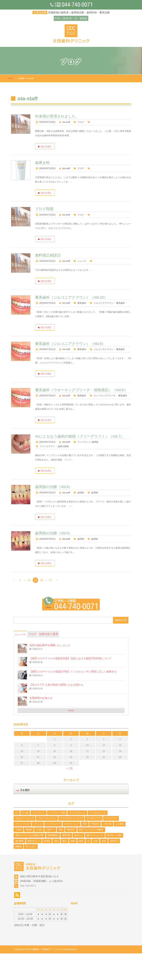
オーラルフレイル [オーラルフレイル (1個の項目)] (77, 839)
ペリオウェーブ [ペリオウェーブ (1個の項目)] (53, 850)
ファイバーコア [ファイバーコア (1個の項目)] (22, 850)
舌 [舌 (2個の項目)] (88, 867)
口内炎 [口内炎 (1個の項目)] (39, 856)
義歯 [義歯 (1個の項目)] (73, 867)
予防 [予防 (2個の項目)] (85, 850)
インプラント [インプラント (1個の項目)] (39, 839)
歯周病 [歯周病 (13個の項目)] (47, 867)
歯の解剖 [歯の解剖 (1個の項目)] (19, 867)
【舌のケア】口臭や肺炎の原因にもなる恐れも (56, 711)
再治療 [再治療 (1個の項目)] (29, 856)
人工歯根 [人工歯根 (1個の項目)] (120, 850)
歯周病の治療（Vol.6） (69, 513)
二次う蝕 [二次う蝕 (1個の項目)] (107, 850)
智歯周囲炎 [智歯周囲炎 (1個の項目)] (53, 862)
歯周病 (110, 468)
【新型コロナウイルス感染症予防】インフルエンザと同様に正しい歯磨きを (73, 698)
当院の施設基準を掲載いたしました (50, 672)
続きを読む (62, 146)
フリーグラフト (63, 473)
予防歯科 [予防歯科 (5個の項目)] (95, 850)
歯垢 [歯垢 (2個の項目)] (56, 867)
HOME (10, 78)
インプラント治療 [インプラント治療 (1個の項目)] (57, 839)
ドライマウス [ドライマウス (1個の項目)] (111, 845)
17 (50, 607)
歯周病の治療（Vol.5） (69, 560)
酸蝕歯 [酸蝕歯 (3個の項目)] (18, 873)
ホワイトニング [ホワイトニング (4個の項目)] (71, 850)
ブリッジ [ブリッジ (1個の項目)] (38, 850)
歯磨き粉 (58, 163)
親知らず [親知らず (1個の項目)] (114, 867)
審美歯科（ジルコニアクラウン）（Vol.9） (86, 352)
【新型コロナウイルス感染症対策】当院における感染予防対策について (70, 685)
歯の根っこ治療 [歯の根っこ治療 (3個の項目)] (114, 862)
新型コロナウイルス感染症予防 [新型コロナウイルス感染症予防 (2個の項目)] (30, 862)
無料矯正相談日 (63, 255)
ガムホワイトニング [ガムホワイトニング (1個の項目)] (24, 845)
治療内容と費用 (49, 660)
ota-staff (82, 122)
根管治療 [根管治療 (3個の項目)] (66, 862)
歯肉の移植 (79, 473)
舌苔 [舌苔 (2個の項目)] (96, 867)
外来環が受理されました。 (72, 116)
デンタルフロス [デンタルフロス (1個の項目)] (94, 845)
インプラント (99, 468)
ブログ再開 (60, 209)
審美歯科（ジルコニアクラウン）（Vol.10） (87, 301)
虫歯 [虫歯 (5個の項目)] (104, 867)
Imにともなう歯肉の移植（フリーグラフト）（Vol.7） (91, 460)
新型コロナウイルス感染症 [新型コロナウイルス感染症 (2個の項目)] (91, 856)
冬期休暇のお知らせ (41, 724)
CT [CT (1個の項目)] (17, 839)
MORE (71, 737)
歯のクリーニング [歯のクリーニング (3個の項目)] (95, 862)
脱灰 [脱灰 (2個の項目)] (81, 867)
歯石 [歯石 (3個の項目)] (65, 867)
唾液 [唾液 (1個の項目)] (61, 856)
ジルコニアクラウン (65, 311)
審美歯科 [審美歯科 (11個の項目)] (71, 856)
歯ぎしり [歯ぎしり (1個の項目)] (79, 862)
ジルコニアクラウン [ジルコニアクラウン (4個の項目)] (47, 845)
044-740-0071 (28, 912)
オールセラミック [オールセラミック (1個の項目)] (98, 839)
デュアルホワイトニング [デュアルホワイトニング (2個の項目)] (71, 845)
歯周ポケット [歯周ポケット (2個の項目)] (34, 867)
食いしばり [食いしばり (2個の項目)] (31, 873)
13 (29, 607)
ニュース (97, 261)
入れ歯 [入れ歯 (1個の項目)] (18, 856)
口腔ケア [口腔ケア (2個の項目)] (50, 856)
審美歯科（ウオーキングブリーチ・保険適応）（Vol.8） (91, 405)
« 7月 (69, 795)
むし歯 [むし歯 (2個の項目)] (25, 839)
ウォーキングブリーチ (66, 417)
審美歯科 (97, 307)
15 (42, 607)
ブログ (96, 122)
